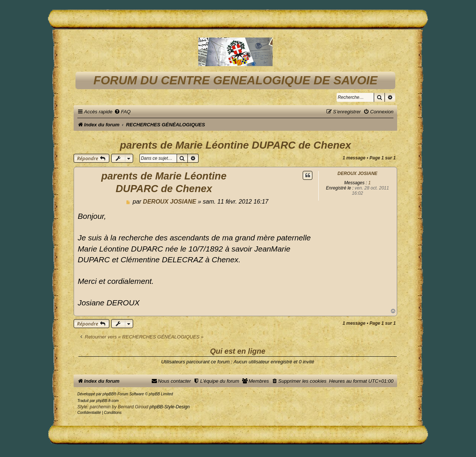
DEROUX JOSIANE (358, 174)
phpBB (108, 394)
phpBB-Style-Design (170, 407)
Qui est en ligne (238, 351)
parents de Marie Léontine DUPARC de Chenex (235, 145)
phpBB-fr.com (107, 401)
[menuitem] (122, 112)
